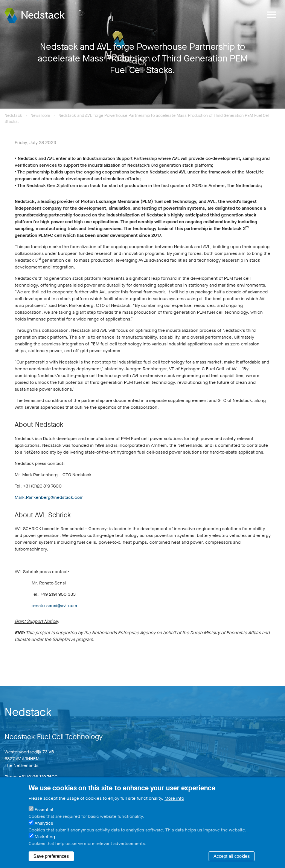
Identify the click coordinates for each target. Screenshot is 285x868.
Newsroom (41, 116)
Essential (44, 810)
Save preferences (51, 856)
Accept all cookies (232, 856)
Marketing (45, 837)
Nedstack (13, 116)
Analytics (44, 823)
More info (174, 798)
